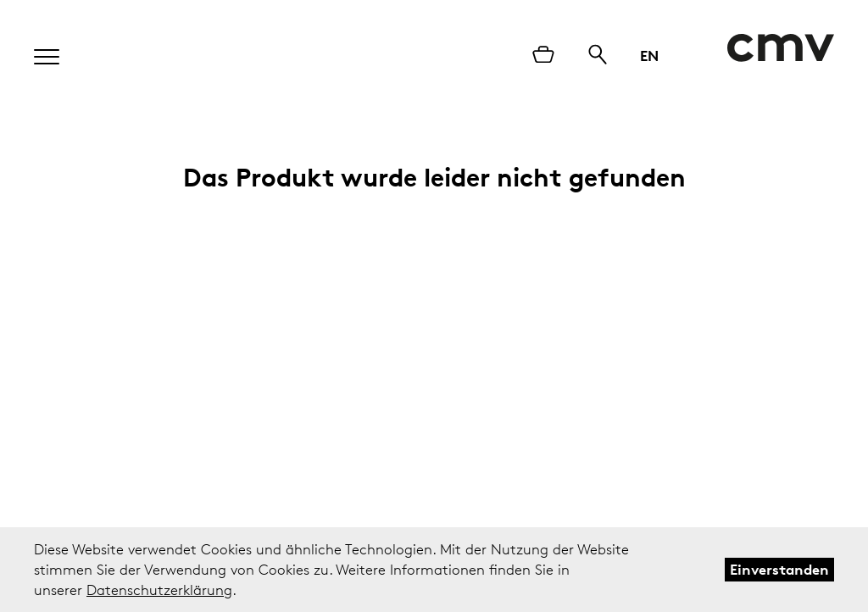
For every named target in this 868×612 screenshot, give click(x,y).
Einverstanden (779, 569)
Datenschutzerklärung (159, 590)
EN (649, 56)
